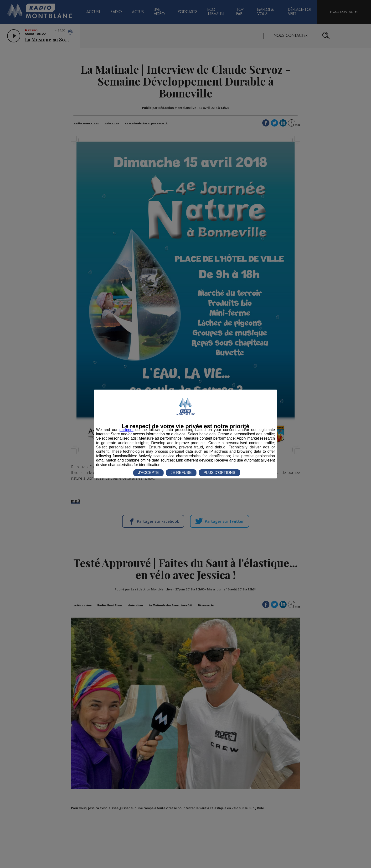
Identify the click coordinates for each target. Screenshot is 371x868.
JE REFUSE (181, 473)
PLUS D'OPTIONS (219, 473)
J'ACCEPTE (148, 473)
